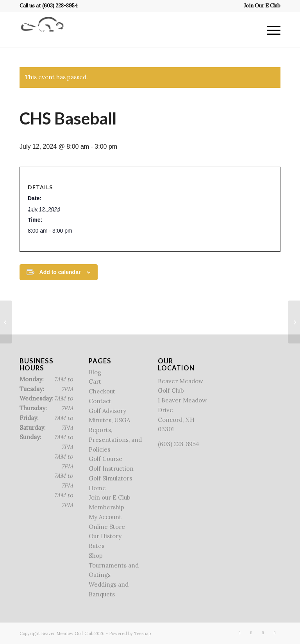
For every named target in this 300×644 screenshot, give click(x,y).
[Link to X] (251, 633)
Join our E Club (110, 497)
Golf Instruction (111, 469)
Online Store (107, 527)
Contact (100, 401)
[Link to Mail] (275, 633)
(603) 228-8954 (60, 6)
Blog (95, 372)
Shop (96, 556)
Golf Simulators (110, 478)
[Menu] (270, 30)
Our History (105, 536)
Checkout (102, 391)
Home (97, 488)
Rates (96, 546)
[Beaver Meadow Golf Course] (42, 30)
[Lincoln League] (6, 322)
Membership (106, 507)
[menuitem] (260, 6)
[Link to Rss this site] (263, 633)
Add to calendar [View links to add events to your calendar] (60, 272)
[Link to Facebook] (239, 633)
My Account (105, 517)
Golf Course (105, 459)
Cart (95, 382)
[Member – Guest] (294, 322)
